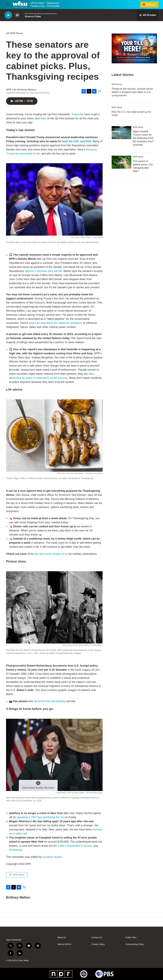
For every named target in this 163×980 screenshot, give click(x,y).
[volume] (17, 15)
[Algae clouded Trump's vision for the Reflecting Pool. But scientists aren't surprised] (121, 133)
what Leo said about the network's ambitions (56, 323)
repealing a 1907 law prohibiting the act (40, 817)
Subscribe (78, 114)
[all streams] (148, 15)
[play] (8, 15)
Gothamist (15, 850)
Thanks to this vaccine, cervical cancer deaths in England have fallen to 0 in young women (132, 92)
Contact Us (97, 938)
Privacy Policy (98, 944)
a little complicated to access (75, 846)
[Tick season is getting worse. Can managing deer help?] (121, 162)
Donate (151, 5)
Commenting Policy (135, 944)
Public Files (131, 938)
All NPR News (14, 33)
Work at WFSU (64, 944)
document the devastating (49, 701)
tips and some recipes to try (51, 554)
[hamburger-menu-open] (7, 5)
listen (43, 118)
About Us (62, 938)
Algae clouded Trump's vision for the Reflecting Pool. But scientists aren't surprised (143, 138)
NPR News (117, 84)
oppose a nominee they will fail (43, 271)
